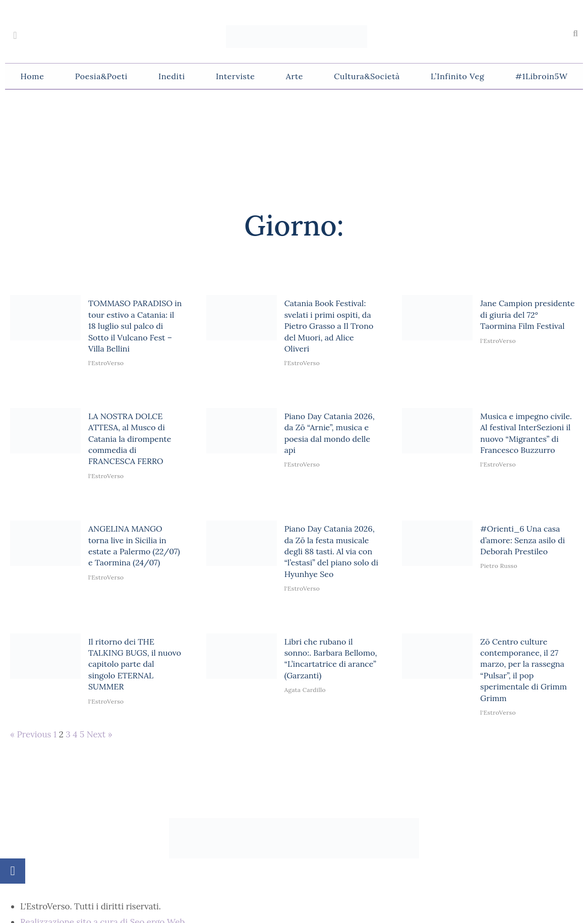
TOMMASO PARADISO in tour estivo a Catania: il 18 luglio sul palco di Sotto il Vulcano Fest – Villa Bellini (135, 326)
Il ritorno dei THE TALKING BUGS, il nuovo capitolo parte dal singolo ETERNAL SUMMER (135, 664)
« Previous (31, 734)
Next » (100, 734)
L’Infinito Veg (457, 76)
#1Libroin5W (542, 76)
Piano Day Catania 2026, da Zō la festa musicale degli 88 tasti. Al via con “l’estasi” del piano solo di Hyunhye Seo (331, 551)
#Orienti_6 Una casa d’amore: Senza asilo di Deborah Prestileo (522, 540)
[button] (575, 34)
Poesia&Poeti (101, 76)
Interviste (236, 76)
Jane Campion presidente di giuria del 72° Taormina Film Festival (527, 314)
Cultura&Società (367, 76)
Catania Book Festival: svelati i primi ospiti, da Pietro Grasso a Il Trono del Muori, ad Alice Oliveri (329, 326)
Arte (295, 76)
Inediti (172, 76)
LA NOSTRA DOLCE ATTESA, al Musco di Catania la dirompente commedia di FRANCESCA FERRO (130, 439)
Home (33, 76)
